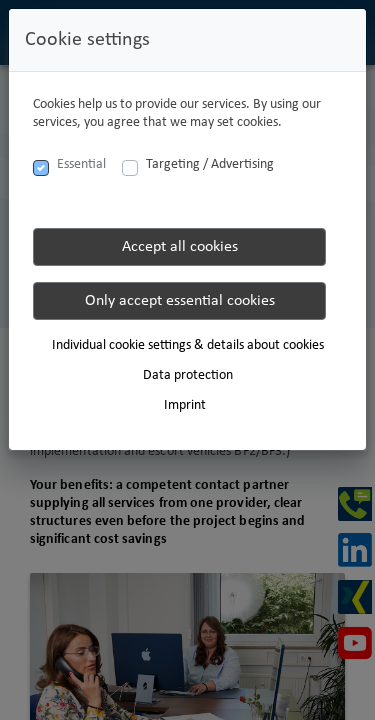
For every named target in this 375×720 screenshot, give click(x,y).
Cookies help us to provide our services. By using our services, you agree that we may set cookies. (177, 113)
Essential (81, 164)
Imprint (185, 405)
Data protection (188, 375)
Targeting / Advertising (210, 164)
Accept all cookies (180, 247)
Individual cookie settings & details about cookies (188, 345)
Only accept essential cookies (180, 301)
